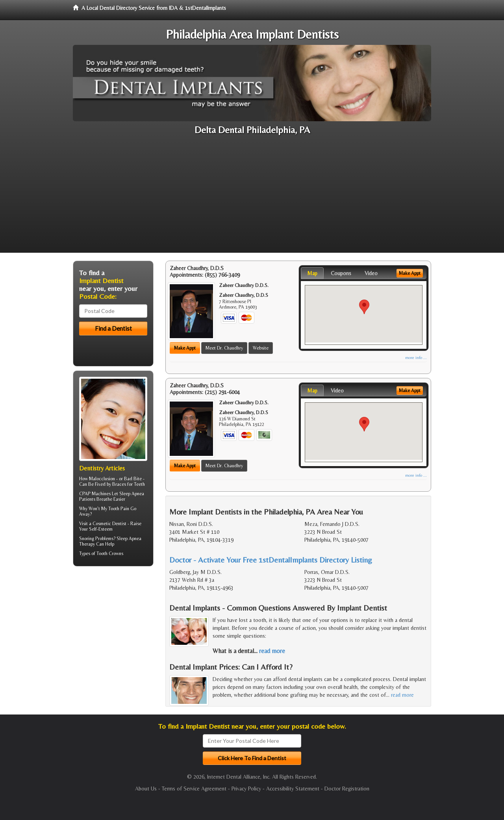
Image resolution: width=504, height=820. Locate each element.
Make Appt (185, 348)
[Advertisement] (252, 198)
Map (312, 273)
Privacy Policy (246, 789)
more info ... (416, 358)
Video (371, 273)
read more (272, 651)
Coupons (341, 273)
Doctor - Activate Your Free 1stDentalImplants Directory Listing (271, 560)
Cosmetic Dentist (109, 524)
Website (261, 348)
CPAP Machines (95, 494)
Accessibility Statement (293, 789)
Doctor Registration (347, 789)
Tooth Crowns (110, 553)
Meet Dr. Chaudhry (224, 348)
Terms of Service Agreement (194, 789)
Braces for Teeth (129, 484)
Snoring (87, 539)
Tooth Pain (119, 509)
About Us (146, 789)
